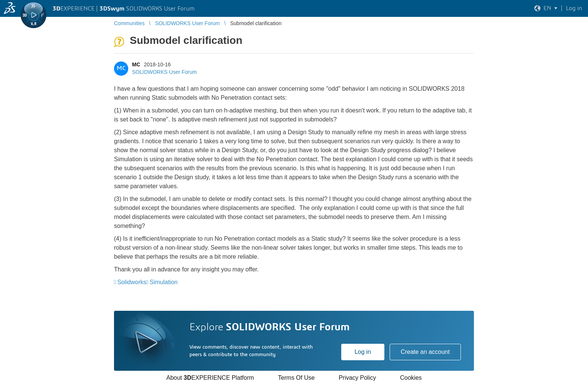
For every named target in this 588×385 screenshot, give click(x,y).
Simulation (164, 282)
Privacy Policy (357, 378)
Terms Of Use (296, 378)
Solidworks (132, 282)
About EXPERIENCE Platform (210, 378)
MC (136, 64)
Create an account (425, 352)
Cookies (411, 378)
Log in (363, 352)
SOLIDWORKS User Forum (164, 72)
